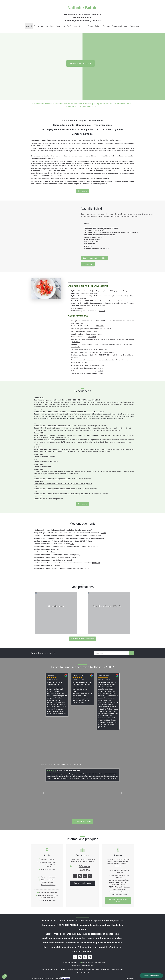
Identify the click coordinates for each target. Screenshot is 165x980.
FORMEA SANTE (79, 484)
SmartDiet (49, 461)
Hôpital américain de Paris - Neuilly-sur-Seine (71, 494)
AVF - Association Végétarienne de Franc (84, 536)
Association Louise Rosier (59, 449)
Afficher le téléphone (48, 869)
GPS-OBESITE (75, 400)
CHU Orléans (86, 400)
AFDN (104, 533)
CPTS (88, 538)
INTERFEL (52, 435)
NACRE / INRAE (109, 352)
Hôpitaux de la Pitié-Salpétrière (78, 416)
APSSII (96, 546)
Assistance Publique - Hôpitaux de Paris (68, 412)
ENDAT (106, 329)
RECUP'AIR (84, 323)
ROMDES (96, 563)
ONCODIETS (55, 566)
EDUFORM (100, 326)
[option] (83, 689)
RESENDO (75, 557)
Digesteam (75, 357)
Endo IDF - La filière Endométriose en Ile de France (70, 568)
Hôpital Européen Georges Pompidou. (108, 416)
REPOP (89, 530)
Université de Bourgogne (89, 293)
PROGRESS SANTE (63, 484)
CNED (90, 484)
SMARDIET (76, 342)
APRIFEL (51, 440)
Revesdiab (68, 560)
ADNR (101, 371)
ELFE (63, 442)
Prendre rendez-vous (151, 976)
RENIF (100, 334)
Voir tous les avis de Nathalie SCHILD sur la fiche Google (62, 765)
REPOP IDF (75, 347)
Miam (53, 552)
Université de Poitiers (78, 298)
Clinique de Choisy (63, 479)
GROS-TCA (55, 549)
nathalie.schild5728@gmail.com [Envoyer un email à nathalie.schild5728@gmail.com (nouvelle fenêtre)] (94, 963)
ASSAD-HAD (66, 426)
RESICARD (93, 331)
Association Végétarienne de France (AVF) (64, 471)
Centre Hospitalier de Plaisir (65, 489)
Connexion (130, 978)
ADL (72, 544)
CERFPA (102, 311)
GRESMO (97, 400)
